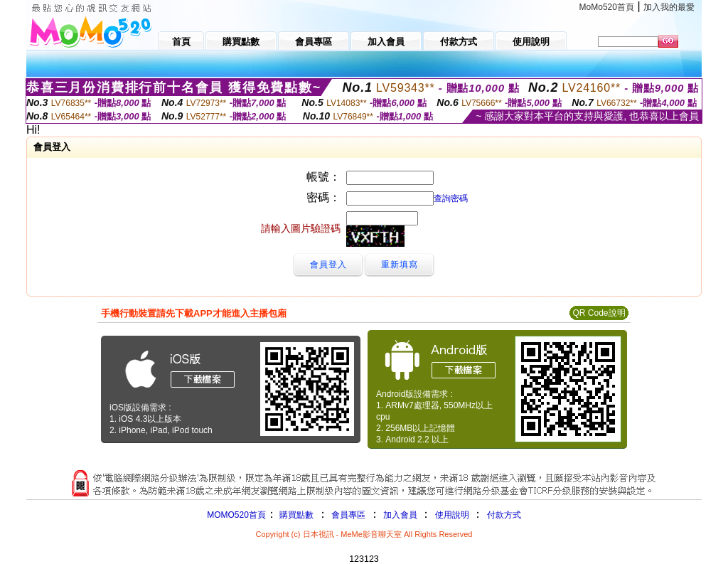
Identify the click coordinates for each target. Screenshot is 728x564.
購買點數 (295, 515)
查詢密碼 (451, 198)
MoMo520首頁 (607, 7)
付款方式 (504, 515)
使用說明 (452, 515)
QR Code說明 (599, 313)
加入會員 (400, 515)
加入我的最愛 (669, 7)
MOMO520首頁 (236, 515)
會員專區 (348, 515)
